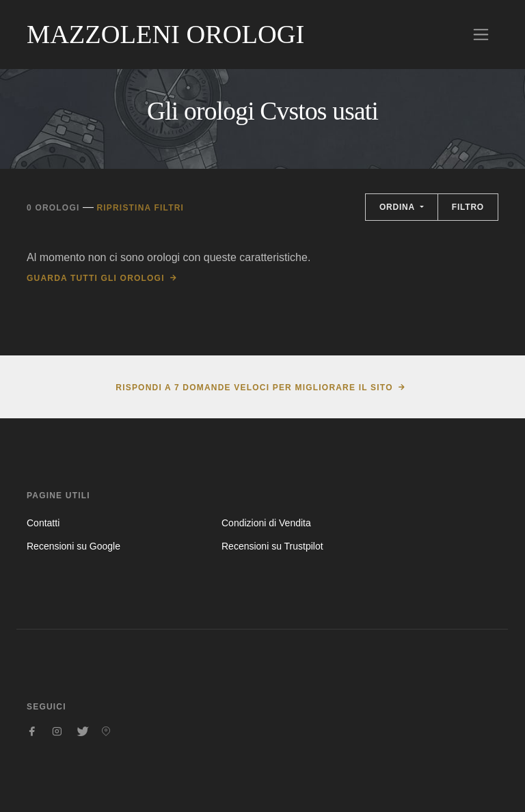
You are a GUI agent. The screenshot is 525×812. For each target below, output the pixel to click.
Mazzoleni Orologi (165, 34)
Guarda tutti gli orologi (96, 278)
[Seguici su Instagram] (57, 731)
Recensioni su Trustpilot (272, 546)
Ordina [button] (399, 207)
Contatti (43, 523)
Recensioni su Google (73, 546)
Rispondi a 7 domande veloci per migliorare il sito (254, 388)
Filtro (468, 207)
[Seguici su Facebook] (32, 731)
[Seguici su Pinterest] (106, 731)
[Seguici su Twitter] (81, 731)
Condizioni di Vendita (266, 523)
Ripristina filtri (140, 208)
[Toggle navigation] (481, 35)
